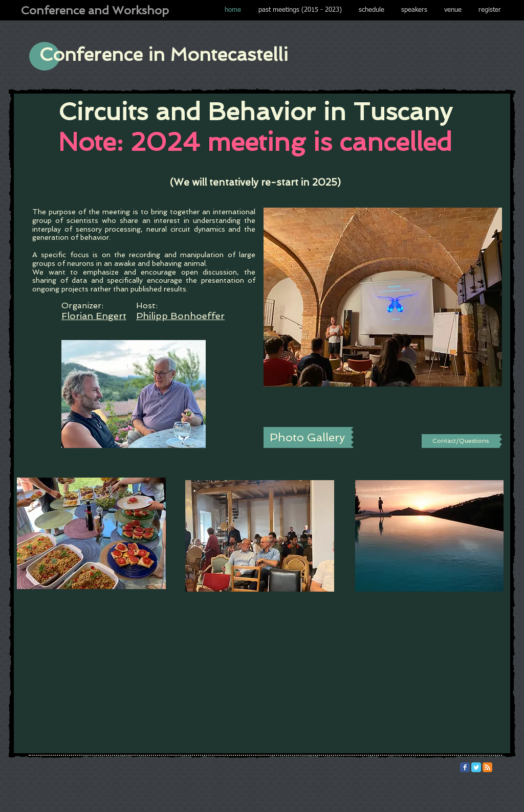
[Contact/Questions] (461, 441)
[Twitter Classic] (476, 767)
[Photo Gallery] (307, 437)
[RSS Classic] (487, 767)
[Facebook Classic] (465, 767)
